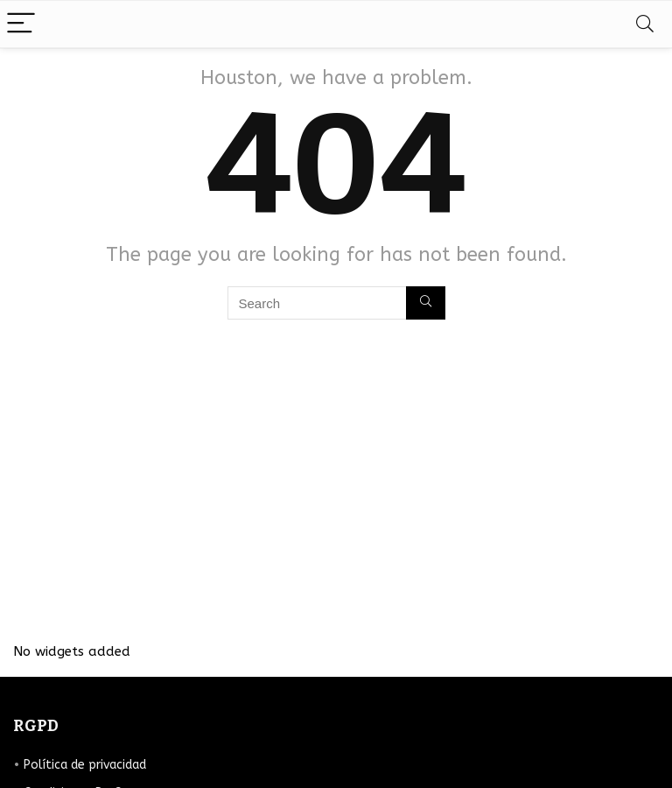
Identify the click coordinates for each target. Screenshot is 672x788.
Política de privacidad (85, 765)
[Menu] (21, 24)
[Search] (645, 24)
